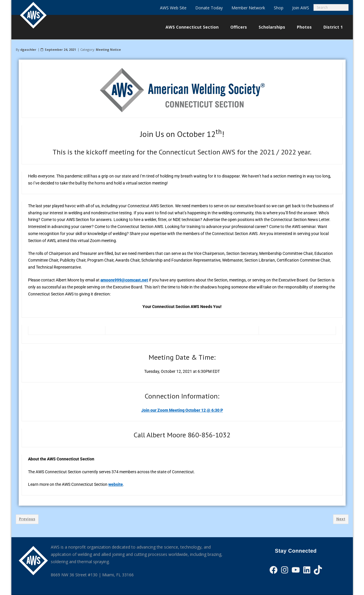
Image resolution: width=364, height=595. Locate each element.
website (116, 484)
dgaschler (28, 49)
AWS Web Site (173, 8)
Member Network (248, 8)
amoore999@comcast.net (124, 280)
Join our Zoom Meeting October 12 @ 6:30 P (182, 410)
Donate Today (209, 8)
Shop (279, 8)
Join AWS (301, 8)
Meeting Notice (108, 49)
